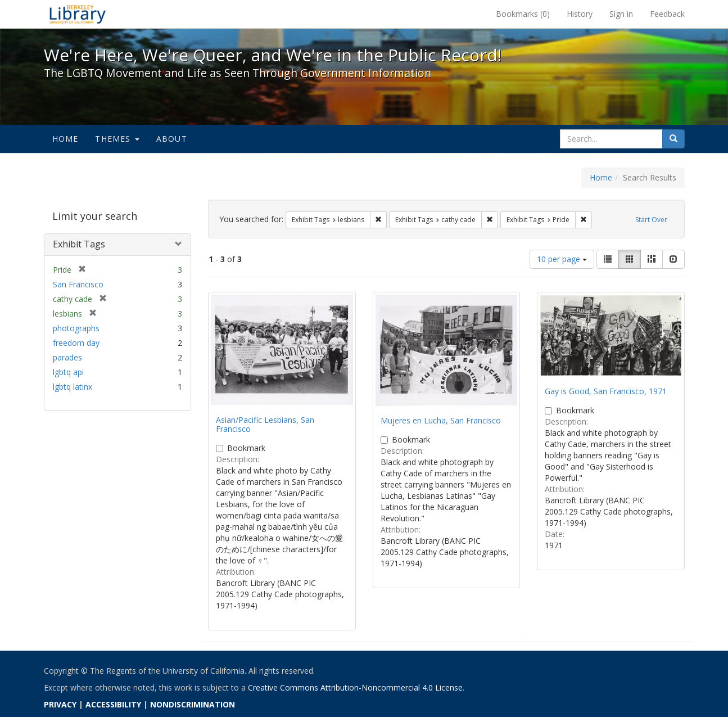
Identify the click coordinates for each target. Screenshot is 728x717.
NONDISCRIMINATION (193, 704)
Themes (117, 139)
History (580, 14)
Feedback (667, 14)
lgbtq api (68, 372)
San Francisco (78, 284)
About (172, 139)
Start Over (651, 220)
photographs (76, 328)
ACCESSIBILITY (113, 704)
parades (67, 357)
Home (65, 139)
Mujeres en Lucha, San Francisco (441, 420)
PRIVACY (60, 704)
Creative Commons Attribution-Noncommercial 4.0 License (355, 687)
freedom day (76, 343)
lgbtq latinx (73, 387)
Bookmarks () (523, 14)
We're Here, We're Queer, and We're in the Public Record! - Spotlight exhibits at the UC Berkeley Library (78, 14)
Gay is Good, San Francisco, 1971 (606, 391)
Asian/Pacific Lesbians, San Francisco (265, 424)
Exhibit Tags (79, 244)
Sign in (621, 14)
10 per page (562, 259)
